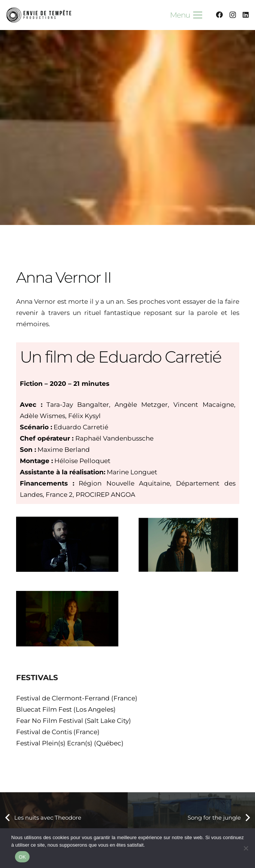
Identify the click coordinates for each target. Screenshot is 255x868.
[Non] (246, 848)
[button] (186, 15)
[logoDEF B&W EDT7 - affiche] (39, 15)
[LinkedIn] (246, 15)
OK (22, 857)
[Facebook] (219, 15)
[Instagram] (233, 15)
